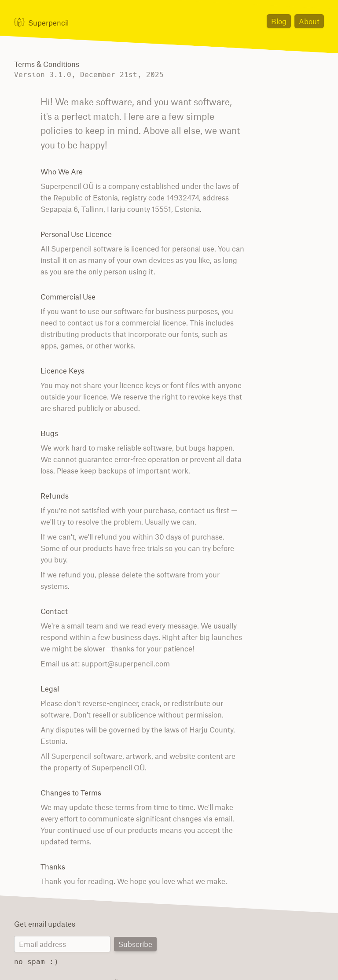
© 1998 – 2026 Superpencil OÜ (62, 960)
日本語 (261, 960)
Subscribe (136, 922)
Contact (235, 960)
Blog (281, 21)
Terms (182, 960)
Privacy (207, 960)
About (310, 21)
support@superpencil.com (120, 641)
